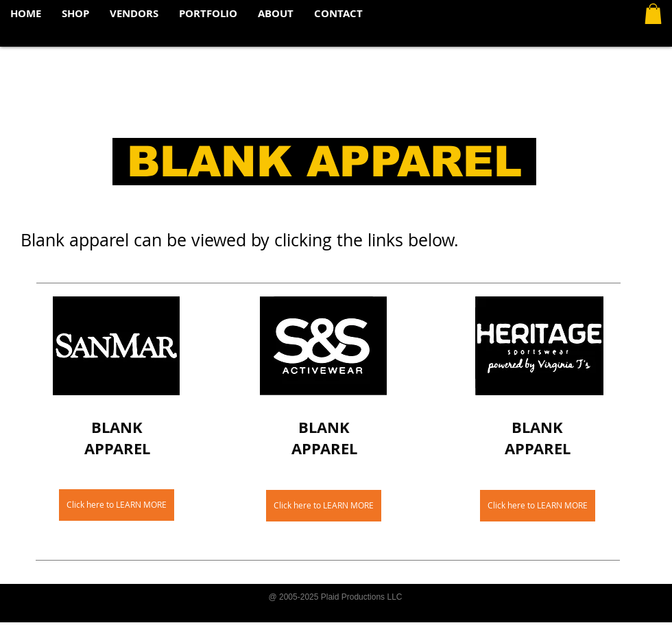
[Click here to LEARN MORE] (117, 505)
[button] (653, 14)
